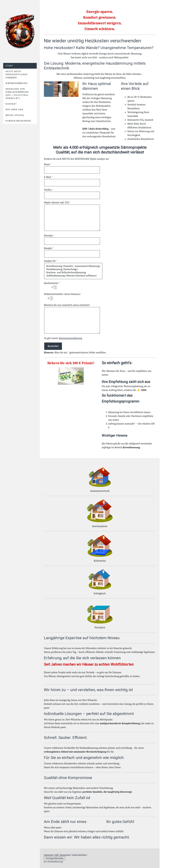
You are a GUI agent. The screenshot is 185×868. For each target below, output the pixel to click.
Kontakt (11, 104)
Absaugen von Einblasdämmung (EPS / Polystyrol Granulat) (17, 94)
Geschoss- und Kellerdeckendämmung (73, 273)
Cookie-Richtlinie (79, 855)
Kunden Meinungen (18, 121)
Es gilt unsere (63, 338)
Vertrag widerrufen (55, 858)
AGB (57, 855)
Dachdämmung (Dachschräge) (73, 269)
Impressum (49, 855)
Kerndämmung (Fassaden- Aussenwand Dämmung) (73, 266)
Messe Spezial (15, 115)
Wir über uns (14, 109)
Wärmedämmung (17, 83)
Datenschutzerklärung (70, 338)
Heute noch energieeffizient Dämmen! (17, 75)
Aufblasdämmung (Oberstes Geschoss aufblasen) (73, 276)
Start (9, 66)
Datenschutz (65, 855)
